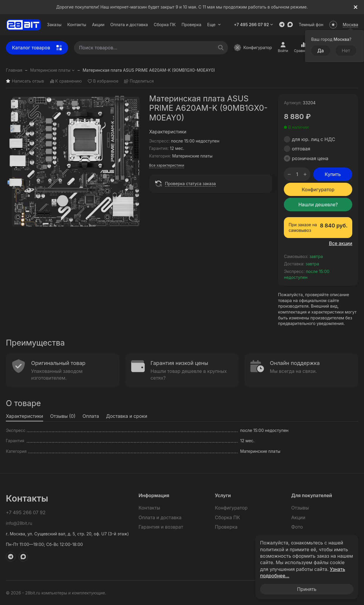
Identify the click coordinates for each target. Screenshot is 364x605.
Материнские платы (53, 70)
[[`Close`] (356, 7)
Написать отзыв (25, 81)
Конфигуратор (253, 48)
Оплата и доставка (129, 25)
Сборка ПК (165, 25)
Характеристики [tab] (25, 416)
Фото (297, 527)
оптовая (301, 149)
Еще (214, 25)
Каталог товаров (37, 48)
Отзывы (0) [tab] (63, 416)
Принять (307, 589)
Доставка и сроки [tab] (127, 416)
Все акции (341, 243)
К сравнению (66, 81)
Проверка (191, 25)
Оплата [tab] (91, 416)
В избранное (103, 81)
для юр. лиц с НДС (314, 139)
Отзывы (300, 508)
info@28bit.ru (19, 523)
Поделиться (139, 81)
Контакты (77, 25)
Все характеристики (167, 165)
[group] (75, 163)
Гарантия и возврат (161, 527)
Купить (333, 174)
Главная (14, 70)
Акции (98, 25)
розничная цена (310, 158)
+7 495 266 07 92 (254, 25)
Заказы (54, 25)
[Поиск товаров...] (221, 48)
